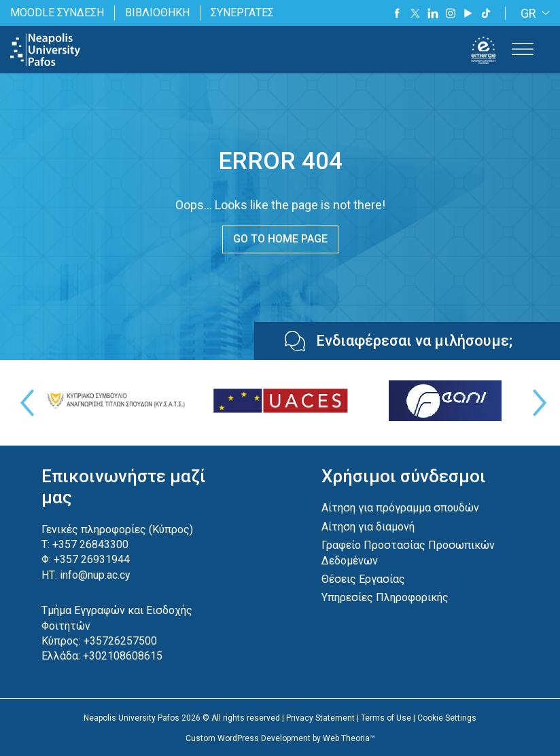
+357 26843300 (90, 544)
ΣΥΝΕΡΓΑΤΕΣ (242, 13)
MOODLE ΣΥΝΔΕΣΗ (57, 13)
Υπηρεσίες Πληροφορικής (385, 597)
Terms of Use (386, 718)
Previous (24, 403)
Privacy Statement (320, 718)
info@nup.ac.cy (95, 575)
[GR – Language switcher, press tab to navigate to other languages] (533, 13)
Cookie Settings (447, 718)
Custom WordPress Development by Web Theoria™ (280, 738)
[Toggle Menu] (523, 50)
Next (536, 403)
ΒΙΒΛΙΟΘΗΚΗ (157, 13)
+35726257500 (120, 641)
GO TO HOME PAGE (280, 239)
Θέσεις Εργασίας (363, 579)
